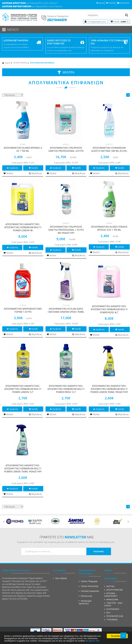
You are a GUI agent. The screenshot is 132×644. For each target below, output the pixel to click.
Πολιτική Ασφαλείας (89, 591)
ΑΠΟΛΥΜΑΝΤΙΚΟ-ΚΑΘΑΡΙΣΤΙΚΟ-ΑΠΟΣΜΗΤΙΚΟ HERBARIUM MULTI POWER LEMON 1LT (23, 389)
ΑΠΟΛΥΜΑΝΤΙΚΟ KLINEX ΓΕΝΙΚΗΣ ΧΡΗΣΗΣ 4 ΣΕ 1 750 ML (109, 228)
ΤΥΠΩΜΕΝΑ (111, 620)
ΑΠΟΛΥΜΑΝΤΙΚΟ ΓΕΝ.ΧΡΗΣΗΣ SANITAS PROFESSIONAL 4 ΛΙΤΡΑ (66, 149)
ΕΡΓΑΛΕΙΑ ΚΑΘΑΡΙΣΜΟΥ (111, 595)
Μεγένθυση (35, 173)
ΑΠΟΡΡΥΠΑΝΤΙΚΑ (20, 63)
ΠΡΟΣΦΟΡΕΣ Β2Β (114, 616)
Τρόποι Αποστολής (89, 586)
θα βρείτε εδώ (92, 641)
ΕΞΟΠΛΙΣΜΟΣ (112, 609)
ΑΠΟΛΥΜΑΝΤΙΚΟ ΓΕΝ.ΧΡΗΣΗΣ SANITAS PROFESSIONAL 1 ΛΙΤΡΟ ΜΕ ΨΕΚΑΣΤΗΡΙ (66, 230)
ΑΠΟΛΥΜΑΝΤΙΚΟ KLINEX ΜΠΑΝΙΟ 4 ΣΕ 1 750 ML (23, 149)
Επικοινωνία (123, 3)
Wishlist (8, 173)
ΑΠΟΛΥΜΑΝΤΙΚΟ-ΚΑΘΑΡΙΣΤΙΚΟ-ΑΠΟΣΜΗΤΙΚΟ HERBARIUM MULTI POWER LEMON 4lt (23, 227)
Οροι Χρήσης (60, 578)
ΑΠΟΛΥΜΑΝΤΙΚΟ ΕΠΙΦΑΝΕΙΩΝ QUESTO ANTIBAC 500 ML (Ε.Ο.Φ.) (109, 149)
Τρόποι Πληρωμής (88, 581)
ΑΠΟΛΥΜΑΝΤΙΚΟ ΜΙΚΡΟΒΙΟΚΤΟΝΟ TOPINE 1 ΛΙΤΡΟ (23, 310)
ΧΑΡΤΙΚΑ (109, 586)
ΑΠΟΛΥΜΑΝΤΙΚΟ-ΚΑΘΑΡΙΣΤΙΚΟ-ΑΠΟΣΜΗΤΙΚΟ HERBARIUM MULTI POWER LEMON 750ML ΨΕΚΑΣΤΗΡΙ (109, 389)
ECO (107, 613)
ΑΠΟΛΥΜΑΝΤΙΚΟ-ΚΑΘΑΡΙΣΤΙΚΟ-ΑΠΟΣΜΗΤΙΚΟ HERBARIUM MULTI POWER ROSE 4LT (109, 309)
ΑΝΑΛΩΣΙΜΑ (111, 599)
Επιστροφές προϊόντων (85, 602)
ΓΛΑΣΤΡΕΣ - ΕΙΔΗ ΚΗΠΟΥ (113, 604)
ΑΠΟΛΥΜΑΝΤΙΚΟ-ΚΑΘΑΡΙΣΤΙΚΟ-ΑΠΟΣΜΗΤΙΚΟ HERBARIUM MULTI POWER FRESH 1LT (66, 389)
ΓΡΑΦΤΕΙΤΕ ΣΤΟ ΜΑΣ (67, 537)
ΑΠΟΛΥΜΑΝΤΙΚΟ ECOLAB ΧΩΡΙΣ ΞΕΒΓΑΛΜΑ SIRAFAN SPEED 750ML (66, 310)
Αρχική (100, 3)
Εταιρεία (111, 3)
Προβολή (12, 168)
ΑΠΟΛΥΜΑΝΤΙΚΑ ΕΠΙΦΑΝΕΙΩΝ (42, 63)
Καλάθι (33, 168)
